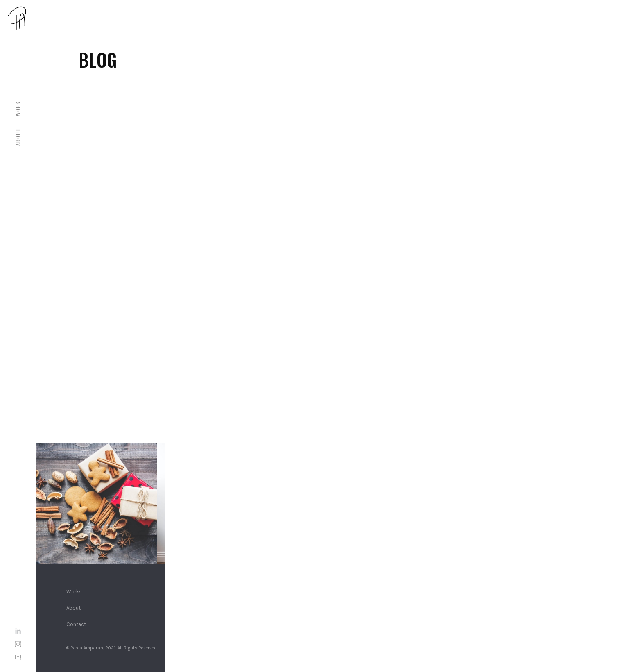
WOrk (18, 109)
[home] (18, 18)
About (18, 137)
